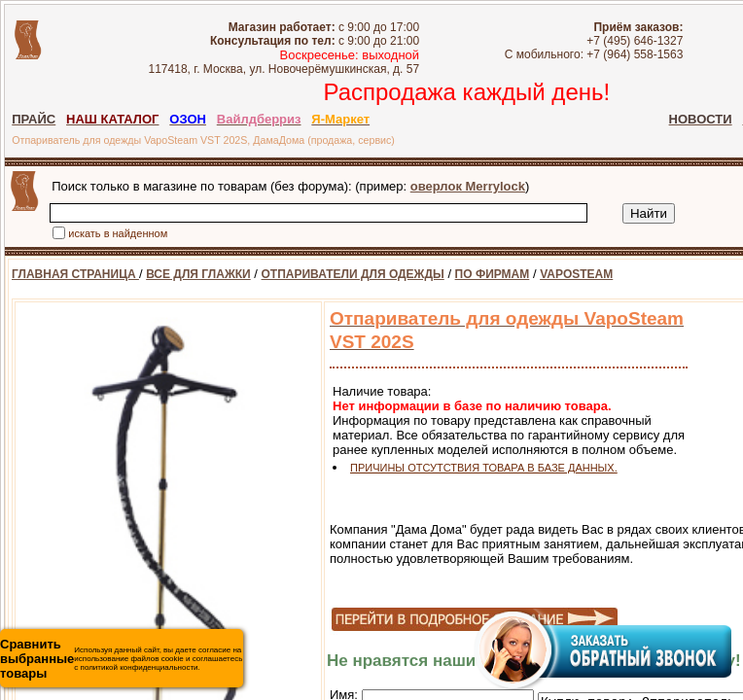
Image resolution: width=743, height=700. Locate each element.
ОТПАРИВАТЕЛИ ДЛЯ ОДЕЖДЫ (353, 274)
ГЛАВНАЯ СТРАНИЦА (75, 274)
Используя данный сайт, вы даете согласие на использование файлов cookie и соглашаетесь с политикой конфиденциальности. (121, 659)
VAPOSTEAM (576, 274)
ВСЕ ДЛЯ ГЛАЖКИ (198, 274)
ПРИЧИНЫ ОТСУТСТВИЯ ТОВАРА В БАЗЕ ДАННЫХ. (484, 468)
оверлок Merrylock (468, 186)
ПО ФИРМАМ (493, 274)
